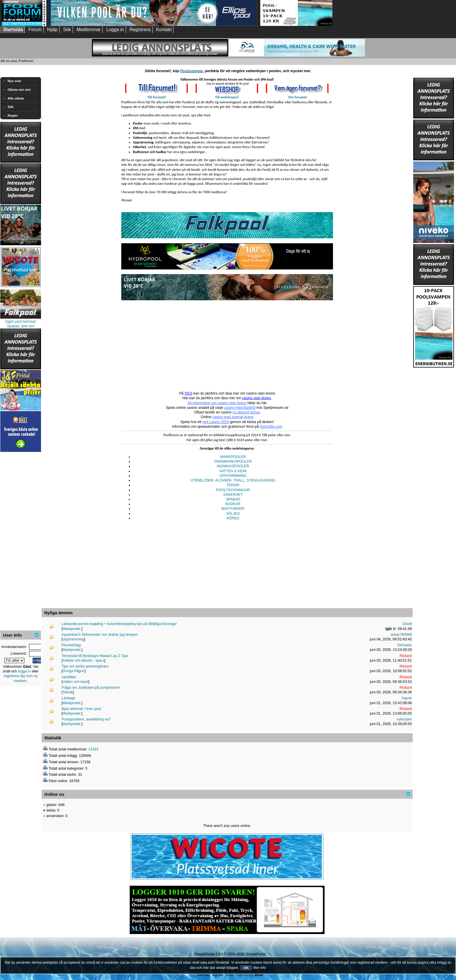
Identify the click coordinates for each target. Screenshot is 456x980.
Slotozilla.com (271, 427)
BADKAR (233, 504)
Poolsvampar (192, 71)
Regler (13, 116)
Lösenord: (19, 654)
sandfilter (69, 677)
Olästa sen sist (19, 90)
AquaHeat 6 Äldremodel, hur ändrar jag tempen (99, 635)
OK (246, 968)
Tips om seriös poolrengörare (85, 666)
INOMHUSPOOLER (233, 466)
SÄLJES (233, 514)
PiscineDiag (71, 645)
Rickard (406, 656)
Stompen (405, 645)
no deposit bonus (246, 412)
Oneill (407, 624)
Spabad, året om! (21, 326)
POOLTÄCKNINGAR (233, 490)
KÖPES (233, 518)
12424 (93, 749)
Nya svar (14, 81)
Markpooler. (72, 629)
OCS (189, 393)
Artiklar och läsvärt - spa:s (83, 661)
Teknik (68, 692)
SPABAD (233, 499)
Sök (11, 107)
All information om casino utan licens (217, 403)
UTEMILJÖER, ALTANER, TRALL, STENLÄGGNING (233, 480)
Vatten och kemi (75, 682)
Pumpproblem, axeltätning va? (86, 719)
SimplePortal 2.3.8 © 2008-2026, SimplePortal (230, 954)
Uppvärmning (73, 639)
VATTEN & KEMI (233, 471)
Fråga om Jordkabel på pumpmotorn (91, 688)
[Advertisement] (21, 541)
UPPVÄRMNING (233, 476)
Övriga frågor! (74, 671)
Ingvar (407, 698)
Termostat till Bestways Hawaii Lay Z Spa (95, 656)
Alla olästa (16, 98)
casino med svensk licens (233, 417)
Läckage (68, 698)
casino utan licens (256, 398)
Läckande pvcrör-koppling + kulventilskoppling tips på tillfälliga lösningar (119, 624)
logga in (24, 671)
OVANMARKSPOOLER (233, 461)
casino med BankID (240, 408)
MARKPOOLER (233, 457)
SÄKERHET (233, 495)
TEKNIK (233, 485)
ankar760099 (401, 635)
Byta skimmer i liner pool (81, 709)
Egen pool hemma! (21, 322)
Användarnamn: (14, 647)
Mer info (260, 968)
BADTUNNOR (233, 509)
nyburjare (404, 719)
